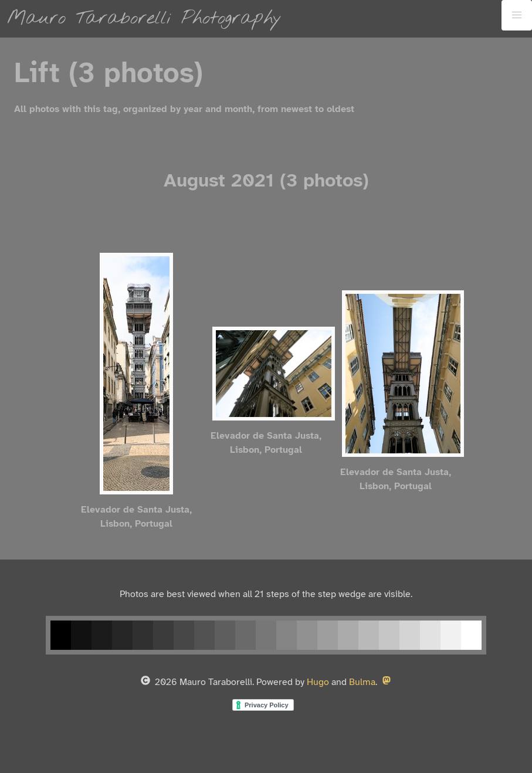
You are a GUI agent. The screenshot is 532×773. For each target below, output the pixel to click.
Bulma (362, 682)
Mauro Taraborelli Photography (144, 18)
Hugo (318, 682)
